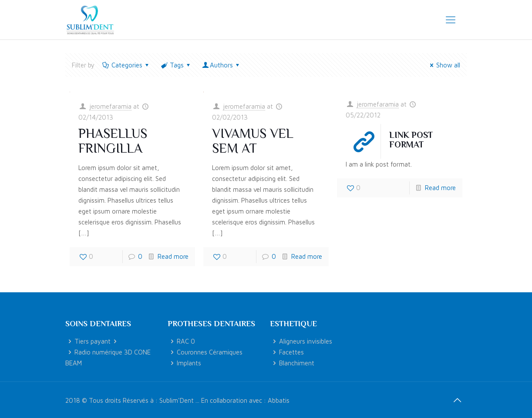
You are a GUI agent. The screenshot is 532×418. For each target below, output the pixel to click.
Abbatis (279, 400)
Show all (444, 65)
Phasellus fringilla (113, 141)
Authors (221, 65)
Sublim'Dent (177, 400)
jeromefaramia (110, 106)
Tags (176, 65)
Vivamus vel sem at (253, 141)
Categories (126, 65)
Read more (173, 256)
